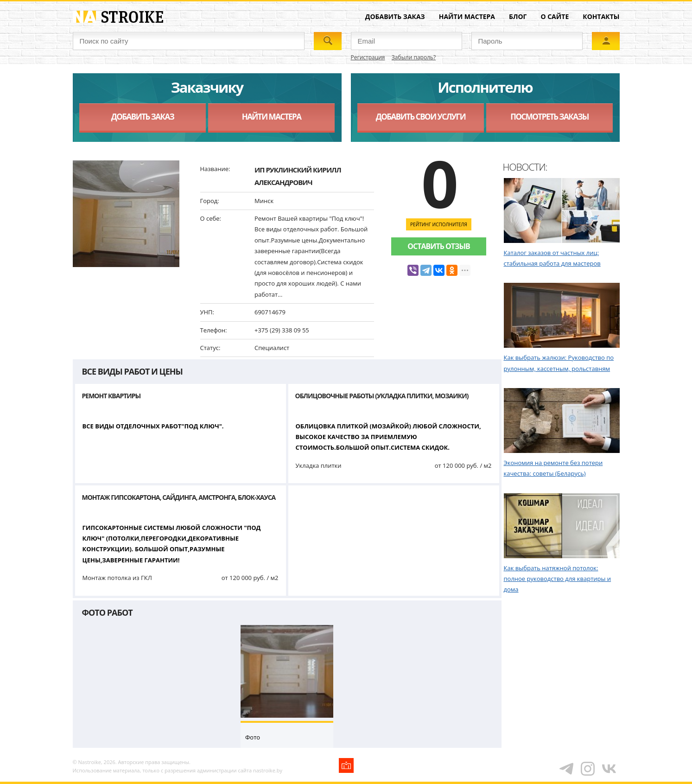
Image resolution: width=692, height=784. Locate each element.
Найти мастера (467, 16)
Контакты (601, 16)
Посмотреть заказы (549, 117)
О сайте (555, 16)
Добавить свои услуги (421, 117)
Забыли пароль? (414, 57)
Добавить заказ (395, 16)
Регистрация (368, 57)
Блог (518, 16)
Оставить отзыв (438, 246)
